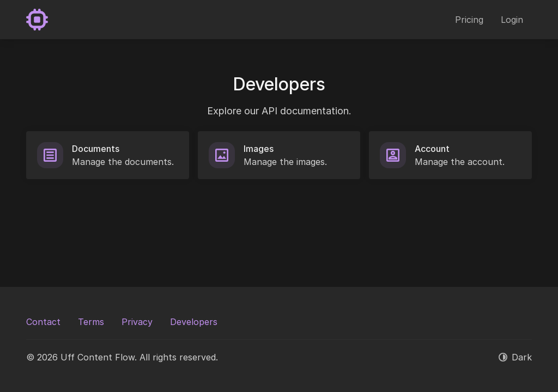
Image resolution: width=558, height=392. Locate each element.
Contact (43, 322)
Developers (194, 322)
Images (259, 149)
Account (432, 149)
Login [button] (512, 20)
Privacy (137, 322)
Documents (96, 149)
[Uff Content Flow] (37, 20)
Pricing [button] (469, 20)
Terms (91, 322)
